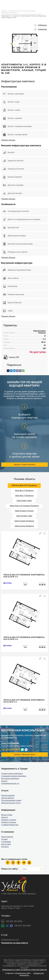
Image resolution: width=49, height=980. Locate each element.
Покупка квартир (8, 795)
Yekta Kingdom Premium (9, 13)
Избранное (42, 25)
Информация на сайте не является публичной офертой (24, 970)
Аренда (4, 781)
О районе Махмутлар (10, 825)
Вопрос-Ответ (7, 815)
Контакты (5, 847)
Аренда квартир (8, 798)
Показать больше (8, 140)
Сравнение (42, 29)
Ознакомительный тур (10, 783)
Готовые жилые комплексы (12, 774)
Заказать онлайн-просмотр (24, 465)
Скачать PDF (14, 357)
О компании (6, 842)
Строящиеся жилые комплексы (14, 776)
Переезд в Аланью (9, 822)
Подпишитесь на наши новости (15, 943)
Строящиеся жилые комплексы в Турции (22, 11)
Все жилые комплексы (10, 778)
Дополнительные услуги (11, 803)
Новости (5, 817)
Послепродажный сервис (11, 800)
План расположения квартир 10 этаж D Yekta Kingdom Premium (22, 14)
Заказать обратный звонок (24, 754)
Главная (4, 11)
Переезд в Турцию (9, 820)
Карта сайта (6, 844)
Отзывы (4, 839)
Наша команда (7, 837)
